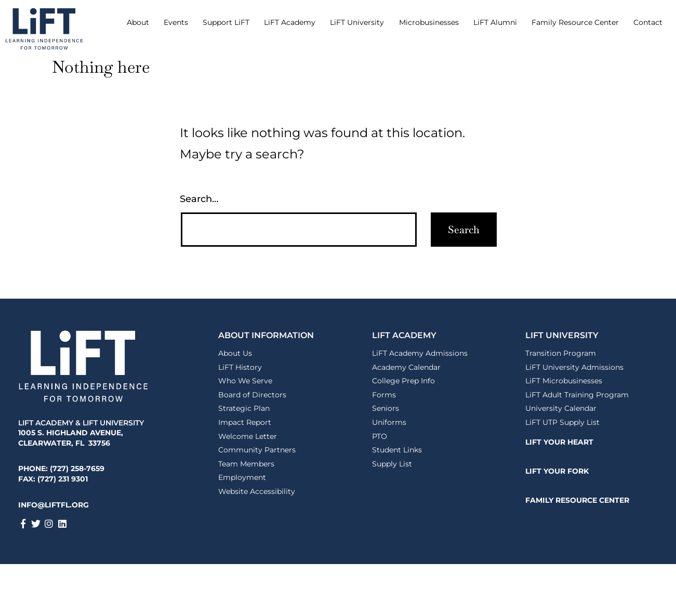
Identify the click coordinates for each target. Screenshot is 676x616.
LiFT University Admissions (574, 367)
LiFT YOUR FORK (557, 471)
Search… (199, 199)
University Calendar (561, 408)
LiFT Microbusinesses (564, 381)
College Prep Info (403, 381)
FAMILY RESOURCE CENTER (577, 500)
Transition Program (561, 353)
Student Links (397, 450)
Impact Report (245, 422)
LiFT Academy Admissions (420, 353)
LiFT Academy (290, 22)
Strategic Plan (244, 408)
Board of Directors (252, 395)
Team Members (246, 464)
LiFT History (240, 367)
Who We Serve (245, 381)
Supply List (392, 464)
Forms (384, 395)
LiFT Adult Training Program (577, 395)
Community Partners (257, 450)
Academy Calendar (406, 367)
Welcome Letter (248, 436)
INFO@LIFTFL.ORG (54, 505)
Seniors (386, 408)
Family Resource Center (575, 22)
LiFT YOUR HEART (559, 442)
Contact (648, 22)
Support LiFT (226, 22)
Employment (242, 477)
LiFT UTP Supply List (562, 422)
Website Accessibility (257, 491)
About (138, 22)
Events (176, 22)
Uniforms (389, 422)
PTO (380, 436)
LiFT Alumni (495, 22)
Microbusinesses (429, 22)
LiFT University (357, 22)
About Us (235, 353)
